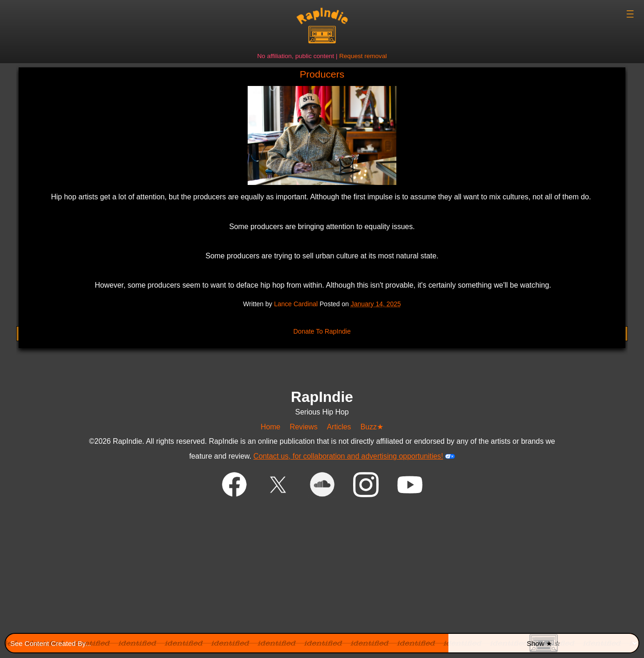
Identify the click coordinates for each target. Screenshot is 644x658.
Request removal (363, 56)
